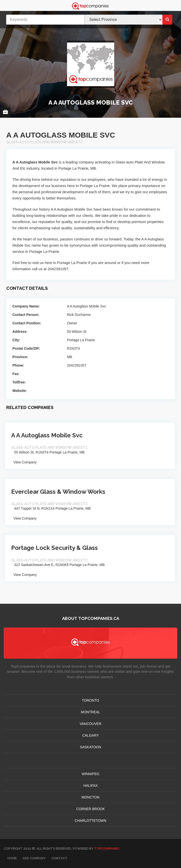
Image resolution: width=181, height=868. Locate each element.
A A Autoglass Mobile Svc (47, 435)
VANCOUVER (91, 724)
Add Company (34, 858)
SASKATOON (91, 747)
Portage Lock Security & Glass (54, 548)
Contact (59, 858)
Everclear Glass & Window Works (58, 492)
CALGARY (90, 735)
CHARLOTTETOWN (90, 821)
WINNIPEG (90, 774)
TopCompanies (107, 849)
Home (12, 858)
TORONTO (91, 700)
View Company (24, 462)
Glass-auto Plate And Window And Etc (45, 142)
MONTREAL (91, 712)
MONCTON (90, 797)
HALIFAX (91, 786)
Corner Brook (90, 809)
